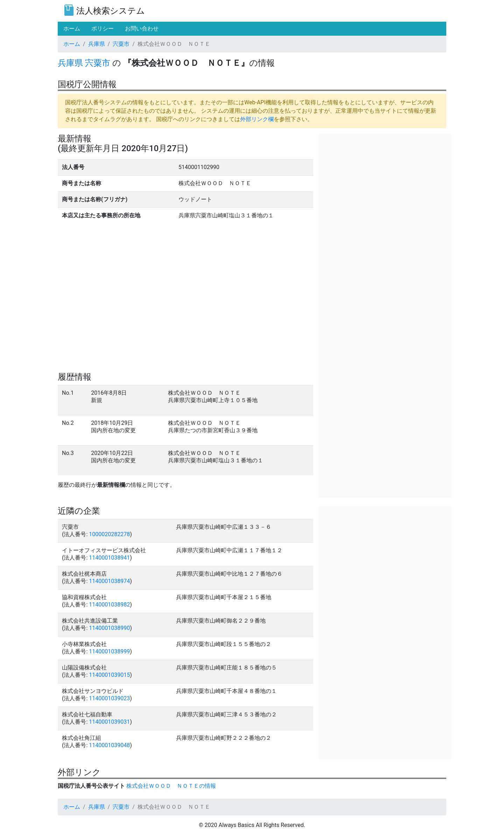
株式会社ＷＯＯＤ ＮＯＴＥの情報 (171, 786)
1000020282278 (109, 534)
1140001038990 (109, 628)
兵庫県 (97, 44)
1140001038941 (109, 558)
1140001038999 (109, 651)
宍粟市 (121, 44)
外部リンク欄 (257, 119)
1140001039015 (109, 675)
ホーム (72, 44)
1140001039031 (109, 722)
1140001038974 (109, 581)
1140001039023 (109, 698)
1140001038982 (109, 605)
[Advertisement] (385, 183)
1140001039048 (109, 745)
